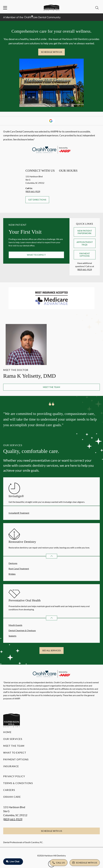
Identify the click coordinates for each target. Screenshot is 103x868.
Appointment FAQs (85, 243)
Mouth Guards (15, 625)
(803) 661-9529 (33, 191)
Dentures (13, 563)
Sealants (12, 636)
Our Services (13, 739)
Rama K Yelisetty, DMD (30, 376)
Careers (9, 790)
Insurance (11, 766)
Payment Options (85, 255)
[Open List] (52, 556)
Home (7, 732)
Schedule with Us (52, 52)
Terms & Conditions (18, 783)
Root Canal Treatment (19, 569)
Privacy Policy (14, 776)
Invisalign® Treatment (19, 513)
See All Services (51, 650)
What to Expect (36, 255)
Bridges (12, 574)
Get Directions (37, 200)
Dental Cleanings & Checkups (22, 630)
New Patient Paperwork (85, 232)
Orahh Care (12, 797)
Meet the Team (51, 387)
